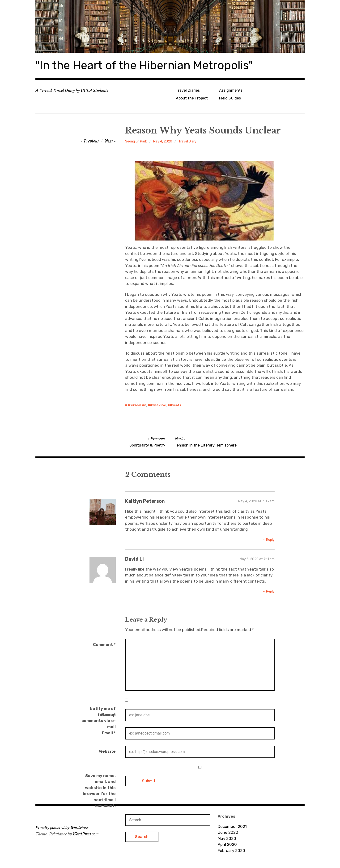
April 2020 (227, 844)
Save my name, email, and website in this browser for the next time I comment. (99, 791)
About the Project (192, 98)
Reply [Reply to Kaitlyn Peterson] (270, 540)
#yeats (175, 405)
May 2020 (227, 838)
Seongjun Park (136, 141)
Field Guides (230, 98)
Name (108, 715)
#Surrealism (137, 405)
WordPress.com (86, 834)
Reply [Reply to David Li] (270, 591)
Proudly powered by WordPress (62, 828)
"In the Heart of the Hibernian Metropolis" (144, 65)
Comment (104, 645)
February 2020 (231, 851)
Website (107, 751)
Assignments (231, 90)
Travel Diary (187, 141)
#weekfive (158, 405)
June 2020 (228, 832)
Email (109, 733)
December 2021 (232, 826)
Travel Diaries (188, 90)
